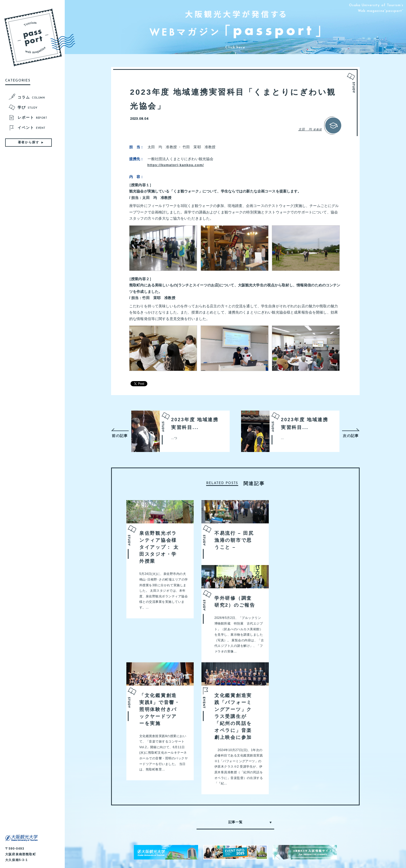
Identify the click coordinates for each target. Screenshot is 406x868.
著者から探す (29, 142)
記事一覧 (235, 801)
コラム (31, 98)
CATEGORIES (18, 81)
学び (28, 108)
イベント (32, 128)
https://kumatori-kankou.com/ (185, 143)
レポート (32, 118)
